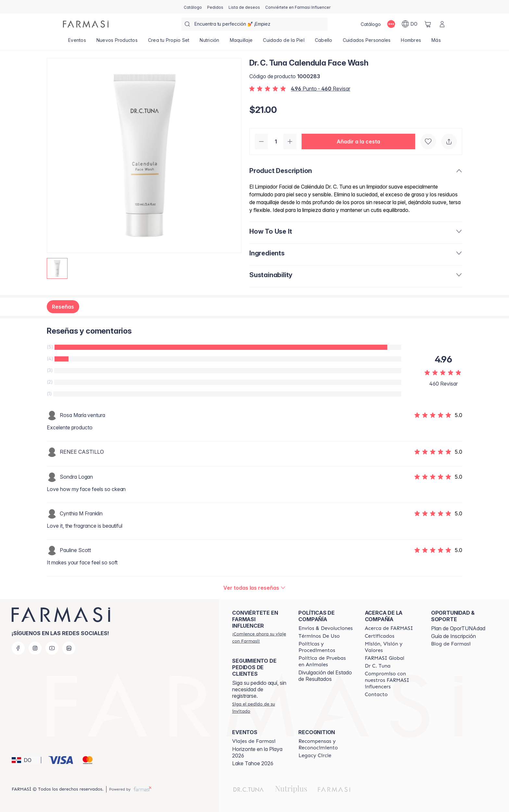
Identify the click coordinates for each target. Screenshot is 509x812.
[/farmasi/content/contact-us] (376, 695)
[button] (358, 141)
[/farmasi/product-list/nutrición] (209, 42)
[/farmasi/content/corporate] (385, 658)
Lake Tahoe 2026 (253, 763)
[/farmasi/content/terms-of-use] (319, 636)
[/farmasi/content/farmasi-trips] (254, 741)
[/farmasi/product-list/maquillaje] (241, 42)
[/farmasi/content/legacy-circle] (315, 756)
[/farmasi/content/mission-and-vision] (392, 647)
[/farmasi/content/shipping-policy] (325, 628)
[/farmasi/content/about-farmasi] (389, 628)
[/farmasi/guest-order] (259, 707)
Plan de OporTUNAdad (458, 628)
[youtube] (52, 648)
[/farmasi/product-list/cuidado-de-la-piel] (284, 42)
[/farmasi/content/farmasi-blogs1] (451, 644)
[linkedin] (69, 648)
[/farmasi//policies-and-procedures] (326, 647)
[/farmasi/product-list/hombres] (411, 42)
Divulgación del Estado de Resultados (325, 676)
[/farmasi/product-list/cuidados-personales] (367, 42)
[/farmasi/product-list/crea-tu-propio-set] (169, 42)
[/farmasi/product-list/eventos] (77, 42)
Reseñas (63, 307)
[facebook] (18, 648)
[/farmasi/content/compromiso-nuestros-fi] (392, 680)
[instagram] (35, 648)
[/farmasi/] (86, 24)
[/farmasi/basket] (428, 24)
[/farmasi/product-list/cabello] (324, 42)
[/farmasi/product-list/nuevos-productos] (117, 42)
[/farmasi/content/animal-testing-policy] (326, 661)
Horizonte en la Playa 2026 (257, 752)
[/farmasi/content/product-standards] (380, 636)
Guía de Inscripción (453, 636)
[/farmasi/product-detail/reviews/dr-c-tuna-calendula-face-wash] (255, 588)
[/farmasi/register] (215, 7)
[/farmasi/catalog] (193, 7)
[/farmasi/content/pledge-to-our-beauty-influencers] (378, 666)
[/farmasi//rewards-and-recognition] (326, 744)
